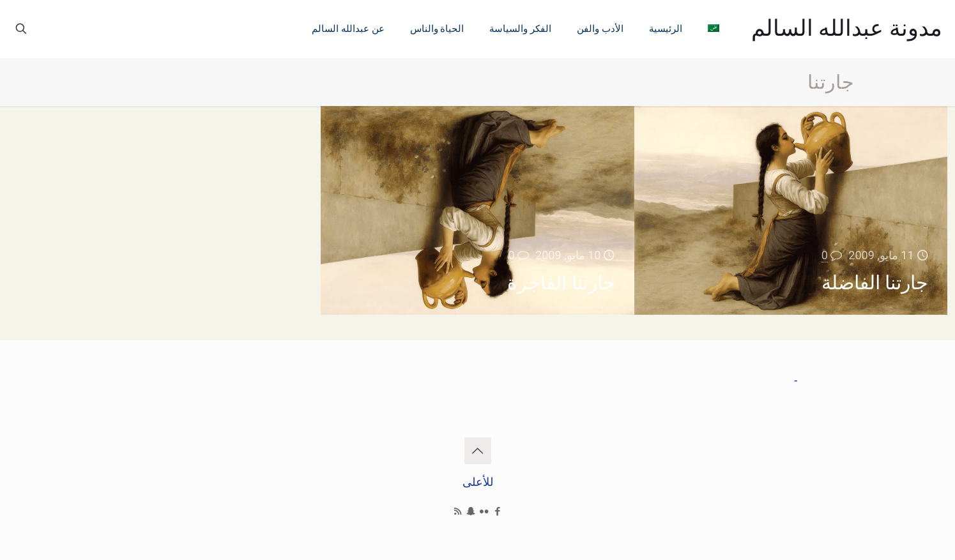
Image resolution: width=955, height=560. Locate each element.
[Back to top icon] (478, 451)
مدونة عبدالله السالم (847, 28)
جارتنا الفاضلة (875, 283)
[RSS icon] (458, 511)
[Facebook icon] (498, 511)
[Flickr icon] (485, 511)
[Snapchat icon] (471, 511)
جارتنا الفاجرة (561, 283)
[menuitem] (714, 29)
